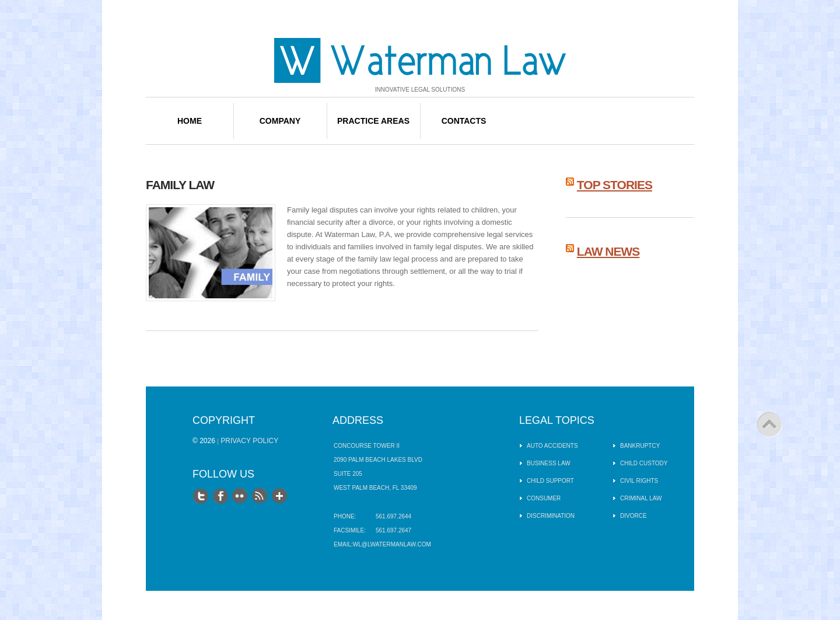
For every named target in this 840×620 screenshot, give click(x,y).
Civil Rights (639, 481)
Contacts (464, 121)
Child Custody (644, 463)
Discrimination (551, 516)
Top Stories (615, 185)
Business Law (549, 463)
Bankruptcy (640, 446)
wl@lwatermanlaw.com (392, 544)
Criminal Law (641, 498)
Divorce (633, 516)
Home (190, 121)
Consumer (544, 498)
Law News (608, 251)
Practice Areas (373, 121)
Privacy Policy (249, 441)
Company (280, 121)
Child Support (550, 481)
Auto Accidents (552, 446)
